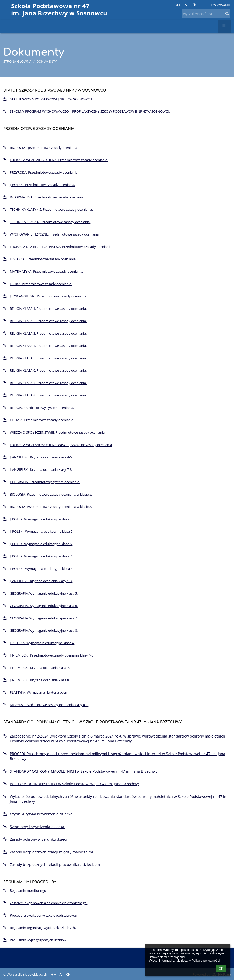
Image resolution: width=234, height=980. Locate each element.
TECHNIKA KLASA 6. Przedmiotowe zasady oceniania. (47, 222)
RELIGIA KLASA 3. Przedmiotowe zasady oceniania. (45, 333)
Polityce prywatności (206, 961)
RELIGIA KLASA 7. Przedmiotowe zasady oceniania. (45, 383)
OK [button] (221, 969)
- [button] (186, 5)
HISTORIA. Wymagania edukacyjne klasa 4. (39, 643)
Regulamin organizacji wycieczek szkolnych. (40, 928)
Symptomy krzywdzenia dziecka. (34, 827)
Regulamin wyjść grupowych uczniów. (35, 940)
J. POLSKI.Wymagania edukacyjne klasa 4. (38, 519)
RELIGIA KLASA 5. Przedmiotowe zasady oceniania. (45, 358)
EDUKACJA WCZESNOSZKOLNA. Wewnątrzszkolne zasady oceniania (58, 445)
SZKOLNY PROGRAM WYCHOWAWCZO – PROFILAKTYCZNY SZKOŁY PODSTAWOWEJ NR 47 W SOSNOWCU (87, 111)
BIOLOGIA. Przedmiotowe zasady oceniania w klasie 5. (48, 494)
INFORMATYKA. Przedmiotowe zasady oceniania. (44, 197)
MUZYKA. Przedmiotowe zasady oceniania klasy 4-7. (46, 705)
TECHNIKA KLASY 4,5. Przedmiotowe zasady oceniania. (48, 209)
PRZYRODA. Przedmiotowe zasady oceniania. (41, 172)
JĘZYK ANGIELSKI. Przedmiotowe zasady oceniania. (45, 296)
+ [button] (178, 5)
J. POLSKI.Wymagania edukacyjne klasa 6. (38, 544)
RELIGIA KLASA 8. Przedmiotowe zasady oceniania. (45, 395)
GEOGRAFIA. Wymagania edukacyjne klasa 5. (40, 593)
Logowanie (221, 5)
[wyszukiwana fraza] (206, 14)
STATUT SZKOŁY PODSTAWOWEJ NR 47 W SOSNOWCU (48, 99)
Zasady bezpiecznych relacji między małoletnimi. (49, 852)
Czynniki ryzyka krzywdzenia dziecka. (38, 814)
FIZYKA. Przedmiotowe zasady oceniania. (38, 284)
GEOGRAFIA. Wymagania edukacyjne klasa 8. (40, 630)
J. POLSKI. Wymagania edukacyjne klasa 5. (38, 531)
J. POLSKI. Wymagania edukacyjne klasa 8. (38, 569)
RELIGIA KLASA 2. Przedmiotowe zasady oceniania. (45, 321)
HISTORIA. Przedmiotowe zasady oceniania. (40, 259)
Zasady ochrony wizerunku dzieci (35, 839)
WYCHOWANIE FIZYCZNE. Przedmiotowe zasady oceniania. (51, 234)
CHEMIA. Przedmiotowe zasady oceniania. (39, 420)
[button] (203, 5)
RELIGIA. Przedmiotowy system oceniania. (39, 408)
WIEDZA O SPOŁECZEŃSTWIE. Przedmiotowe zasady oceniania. (54, 432)
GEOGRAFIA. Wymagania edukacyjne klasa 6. (40, 606)
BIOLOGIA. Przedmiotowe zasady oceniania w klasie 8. (48, 507)
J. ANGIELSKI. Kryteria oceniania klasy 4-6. (38, 457)
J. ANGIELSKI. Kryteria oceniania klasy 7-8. (38, 469)
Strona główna (17, 61)
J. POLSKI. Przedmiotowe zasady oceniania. (39, 185)
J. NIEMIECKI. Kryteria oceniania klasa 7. (36, 668)
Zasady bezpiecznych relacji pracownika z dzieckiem (52, 865)
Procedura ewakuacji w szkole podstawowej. (40, 915)
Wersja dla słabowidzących (26, 974)
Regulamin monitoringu (25, 890)
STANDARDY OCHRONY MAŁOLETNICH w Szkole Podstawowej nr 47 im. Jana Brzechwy (80, 771)
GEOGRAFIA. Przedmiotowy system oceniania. (42, 482)
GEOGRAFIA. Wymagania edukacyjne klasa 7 (40, 618)
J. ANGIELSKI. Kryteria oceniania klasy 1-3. (38, 581)
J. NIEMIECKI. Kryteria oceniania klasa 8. (36, 680)
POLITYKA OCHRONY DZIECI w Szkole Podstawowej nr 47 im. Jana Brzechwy (71, 784)
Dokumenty (47, 61)
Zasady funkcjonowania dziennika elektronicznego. (45, 903)
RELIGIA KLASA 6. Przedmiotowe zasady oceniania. (45, 370)
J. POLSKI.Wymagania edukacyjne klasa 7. (38, 556)
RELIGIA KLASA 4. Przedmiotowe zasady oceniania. (45, 346)
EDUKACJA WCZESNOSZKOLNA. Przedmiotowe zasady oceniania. (56, 160)
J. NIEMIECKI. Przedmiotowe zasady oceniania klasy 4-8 (48, 655)
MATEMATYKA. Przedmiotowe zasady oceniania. (43, 271)
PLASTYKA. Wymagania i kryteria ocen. (36, 692)
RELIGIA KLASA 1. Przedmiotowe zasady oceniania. (45, 309)
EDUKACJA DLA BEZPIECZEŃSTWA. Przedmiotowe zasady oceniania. (58, 247)
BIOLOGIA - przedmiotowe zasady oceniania (40, 148)
